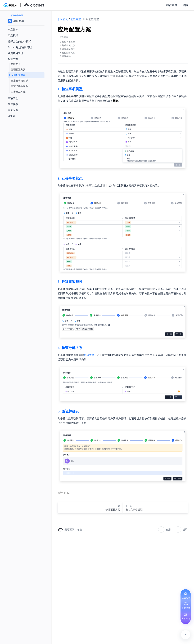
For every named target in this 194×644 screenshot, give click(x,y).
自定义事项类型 (19, 81)
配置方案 (76, 19)
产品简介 (13, 30)
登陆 (185, 5)
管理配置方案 (18, 70)
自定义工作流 (18, 92)
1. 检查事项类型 (70, 89)
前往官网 (172, 5)
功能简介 (16, 64)
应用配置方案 (18, 75)
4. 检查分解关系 (70, 348)
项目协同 (63, 19)
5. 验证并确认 (68, 411)
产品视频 (13, 35)
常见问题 (13, 110)
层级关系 (89, 355)
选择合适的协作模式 (19, 41)
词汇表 (12, 116)
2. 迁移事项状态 (70, 178)
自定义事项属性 (19, 86)
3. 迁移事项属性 (70, 282)
